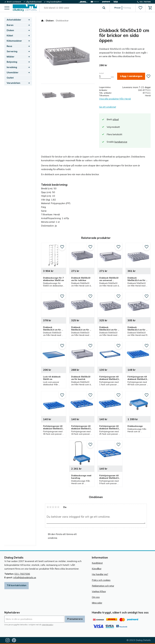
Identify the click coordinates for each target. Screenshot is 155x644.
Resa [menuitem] (9, 46)
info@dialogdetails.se (25, 577)
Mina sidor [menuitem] (97, 603)
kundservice (121, 142)
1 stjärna (48, 507)
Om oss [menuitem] (96, 597)
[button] (7, 8)
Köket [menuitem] (10, 36)
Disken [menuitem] (10, 30)
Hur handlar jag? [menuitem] (100, 574)
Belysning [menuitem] (12, 62)
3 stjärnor (53, 507)
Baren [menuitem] (10, 25)
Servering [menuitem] (12, 51)
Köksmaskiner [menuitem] (14, 41)
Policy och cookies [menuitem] (101, 580)
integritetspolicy (47, 625)
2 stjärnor (51, 507)
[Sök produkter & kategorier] (71, 8)
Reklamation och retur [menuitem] (103, 586)
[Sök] (104, 8)
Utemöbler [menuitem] (13, 72)
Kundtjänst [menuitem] (97, 563)
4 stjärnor (56, 507)
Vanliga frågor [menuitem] (99, 591)
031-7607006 (22, 574)
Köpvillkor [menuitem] (97, 569)
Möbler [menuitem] (11, 57)
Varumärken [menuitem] (13, 83)
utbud (116, 119)
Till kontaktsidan (17, 585)
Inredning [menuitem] (12, 67)
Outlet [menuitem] (10, 78)
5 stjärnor (58, 507)
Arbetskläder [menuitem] (14, 20)
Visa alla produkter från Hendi (115, 99)
